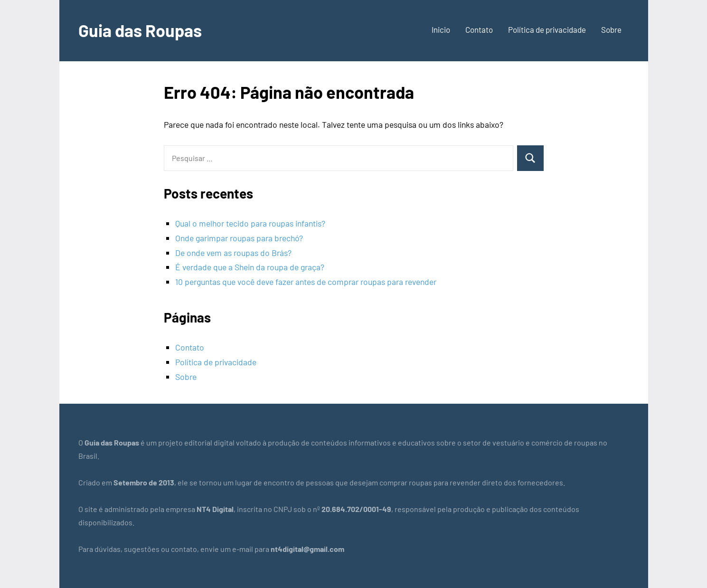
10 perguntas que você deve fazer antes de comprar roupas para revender (306, 282)
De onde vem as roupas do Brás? (233, 253)
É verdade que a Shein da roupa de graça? (250, 267)
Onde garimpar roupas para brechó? (239, 238)
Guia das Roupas (140, 30)
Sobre (611, 29)
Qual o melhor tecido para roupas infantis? (250, 223)
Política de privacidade (547, 29)
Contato (479, 29)
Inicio (441, 29)
